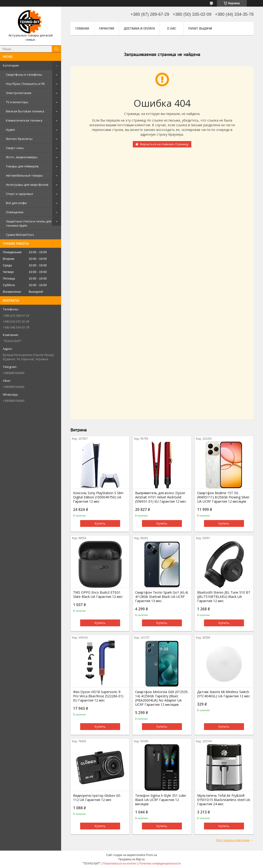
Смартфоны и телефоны (24, 75)
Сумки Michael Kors (20, 235)
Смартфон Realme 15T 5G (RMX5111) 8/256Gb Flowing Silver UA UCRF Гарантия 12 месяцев (223, 497)
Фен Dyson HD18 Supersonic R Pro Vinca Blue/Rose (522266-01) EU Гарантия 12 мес (98, 696)
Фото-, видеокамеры (22, 157)
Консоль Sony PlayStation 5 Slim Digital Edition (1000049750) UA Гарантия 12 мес (98, 497)
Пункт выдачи (200, 28)
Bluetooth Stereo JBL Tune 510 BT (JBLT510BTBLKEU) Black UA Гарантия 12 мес (224, 597)
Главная (82, 28)
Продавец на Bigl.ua (132, 859)
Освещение (15, 212)
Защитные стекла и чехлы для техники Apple (29, 223)
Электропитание (19, 93)
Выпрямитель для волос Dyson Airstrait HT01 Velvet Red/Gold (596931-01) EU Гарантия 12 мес (161, 497)
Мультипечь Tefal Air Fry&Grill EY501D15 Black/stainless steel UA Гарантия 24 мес (224, 800)
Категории (11, 65)
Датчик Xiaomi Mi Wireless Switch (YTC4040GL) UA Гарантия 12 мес (224, 694)
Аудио (10, 130)
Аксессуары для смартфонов (27, 185)
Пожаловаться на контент (120, 864)
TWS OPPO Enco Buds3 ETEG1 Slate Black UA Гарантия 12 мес (98, 595)
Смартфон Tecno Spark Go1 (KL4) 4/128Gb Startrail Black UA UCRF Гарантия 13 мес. (162, 597)
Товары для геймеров (22, 166)
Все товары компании (233, 840)
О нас (172, 28)
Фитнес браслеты (19, 139)
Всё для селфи (16, 203)
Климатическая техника (24, 120)
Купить (100, 523)
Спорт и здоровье (20, 194)
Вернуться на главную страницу (165, 144)
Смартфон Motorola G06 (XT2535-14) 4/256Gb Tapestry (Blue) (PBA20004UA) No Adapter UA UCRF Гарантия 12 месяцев (162, 698)
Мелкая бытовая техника (25, 111)
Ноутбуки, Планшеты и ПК (25, 84)
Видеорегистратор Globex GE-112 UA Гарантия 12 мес (97, 798)
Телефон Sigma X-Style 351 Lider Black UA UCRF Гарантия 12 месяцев (161, 800)
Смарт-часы (15, 148)
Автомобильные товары (24, 175)
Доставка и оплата (139, 28)
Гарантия (107, 28)
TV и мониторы (17, 102)
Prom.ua (151, 855)
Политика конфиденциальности (160, 864)
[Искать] (56, 49)
